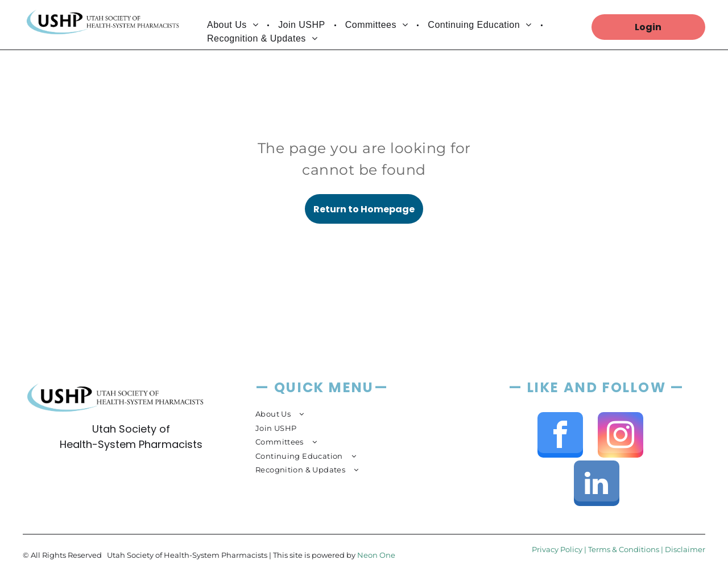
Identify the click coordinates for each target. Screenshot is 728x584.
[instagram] (621, 436)
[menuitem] (234, 25)
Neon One (376, 555)
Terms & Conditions (624, 549)
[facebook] (560, 436)
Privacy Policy (557, 549)
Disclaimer (685, 549)
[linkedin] (597, 485)
